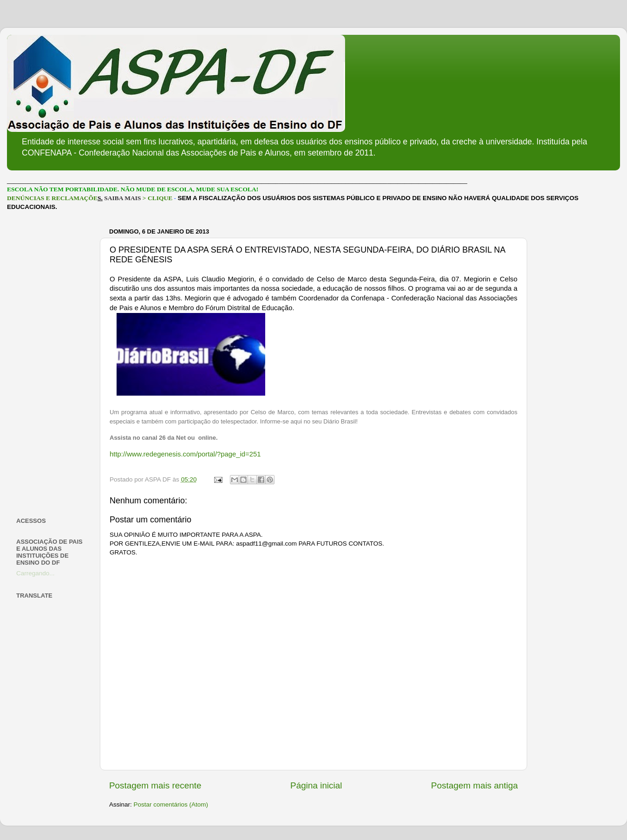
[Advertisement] (52, 364)
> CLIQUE (157, 198)
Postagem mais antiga (474, 785)
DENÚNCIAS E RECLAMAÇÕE (52, 198)
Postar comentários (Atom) (171, 804)
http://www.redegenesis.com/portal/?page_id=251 (185, 454)
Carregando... (36, 573)
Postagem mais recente (155, 785)
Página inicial (316, 785)
